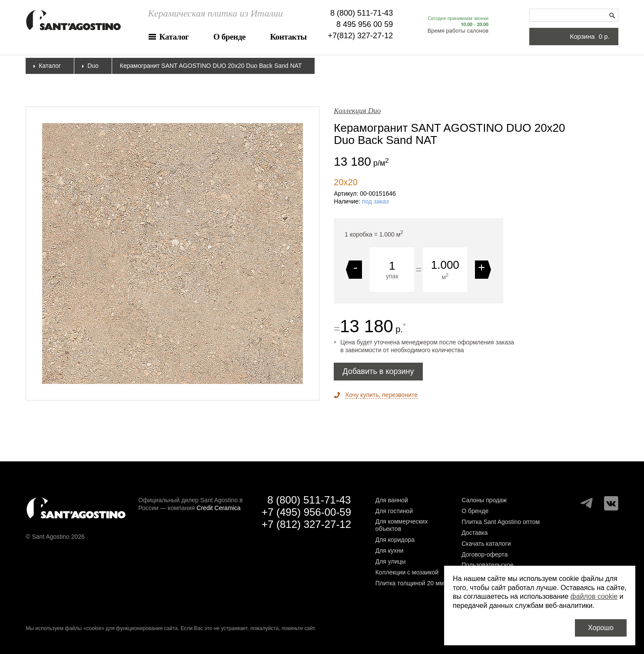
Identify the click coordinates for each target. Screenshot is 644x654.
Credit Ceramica (218, 508)
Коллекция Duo (357, 111)
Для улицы (391, 561)
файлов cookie (594, 596)
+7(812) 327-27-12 (361, 36)
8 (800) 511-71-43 (362, 13)
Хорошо (601, 628)
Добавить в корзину (378, 371)
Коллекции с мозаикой (407, 572)
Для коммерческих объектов (402, 525)
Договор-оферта (485, 554)
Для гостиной (394, 511)
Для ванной (392, 500)
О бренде (229, 37)
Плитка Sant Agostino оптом (501, 522)
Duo (93, 66)
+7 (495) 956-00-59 (306, 512)
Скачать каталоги (486, 544)
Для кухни (390, 551)
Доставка (475, 533)
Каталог (174, 37)
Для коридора (395, 540)
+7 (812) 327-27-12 (306, 524)
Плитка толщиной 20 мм (410, 583)
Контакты (288, 37)
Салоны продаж (484, 500)
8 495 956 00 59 (365, 24)
